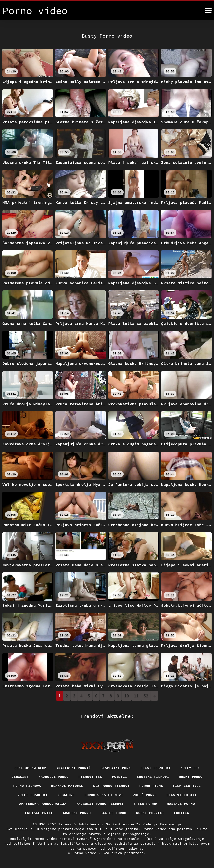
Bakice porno (113, 813)
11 (136, 696)
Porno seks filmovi (104, 795)
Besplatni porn (116, 768)
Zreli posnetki (32, 795)
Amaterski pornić (73, 768)
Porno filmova (27, 786)
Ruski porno (191, 777)
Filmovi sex (90, 777)
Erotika (182, 813)
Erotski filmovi (153, 777)
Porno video (86, 853)
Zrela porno (145, 804)
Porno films (151, 786)
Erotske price (39, 813)
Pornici (120, 777)
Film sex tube (187, 786)
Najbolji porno (53, 777)
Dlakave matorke (67, 786)
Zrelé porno (145, 795)
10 (126, 696)
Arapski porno (77, 813)
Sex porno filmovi (111, 786)
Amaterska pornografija (43, 804)
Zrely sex (190, 768)
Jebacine (20, 777)
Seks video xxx (182, 795)
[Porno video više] (208, 11)
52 (146, 696)
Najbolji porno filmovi (100, 804)
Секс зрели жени (30, 768)
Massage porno (181, 804)
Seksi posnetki (156, 768)
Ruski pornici (150, 813)
